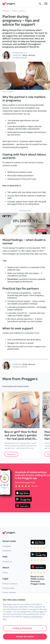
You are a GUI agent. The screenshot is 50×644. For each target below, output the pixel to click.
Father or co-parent (18, 11)
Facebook (7, 551)
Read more (11, 454)
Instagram (7, 546)
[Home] (9, 4)
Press (5, 573)
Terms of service (10, 584)
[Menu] (46, 4)
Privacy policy (8, 588)
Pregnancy (6, 11)
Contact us (7, 562)
